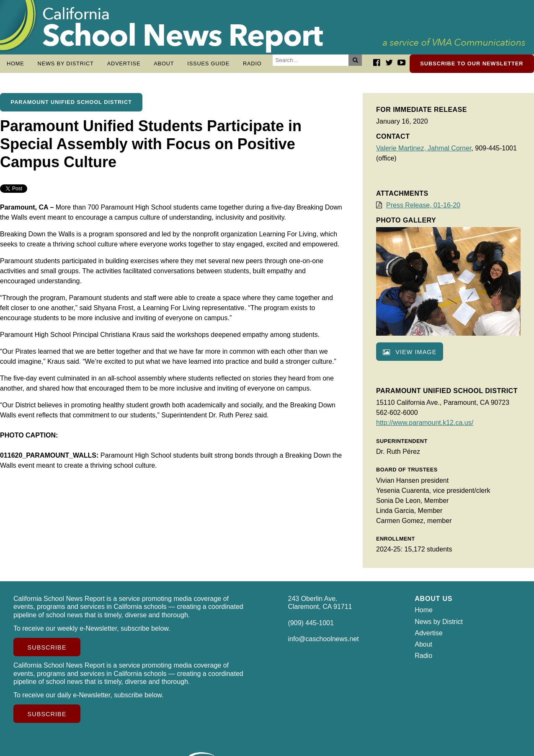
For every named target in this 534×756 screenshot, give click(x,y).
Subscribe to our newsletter (472, 63)
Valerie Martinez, (402, 152)
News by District (66, 63)
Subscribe (47, 652)
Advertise (124, 63)
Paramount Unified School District (71, 106)
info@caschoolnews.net (324, 643)
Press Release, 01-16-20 (423, 209)
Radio (252, 63)
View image (410, 356)
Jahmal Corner (449, 152)
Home (15, 63)
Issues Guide (208, 63)
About (164, 63)
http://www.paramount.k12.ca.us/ (425, 427)
